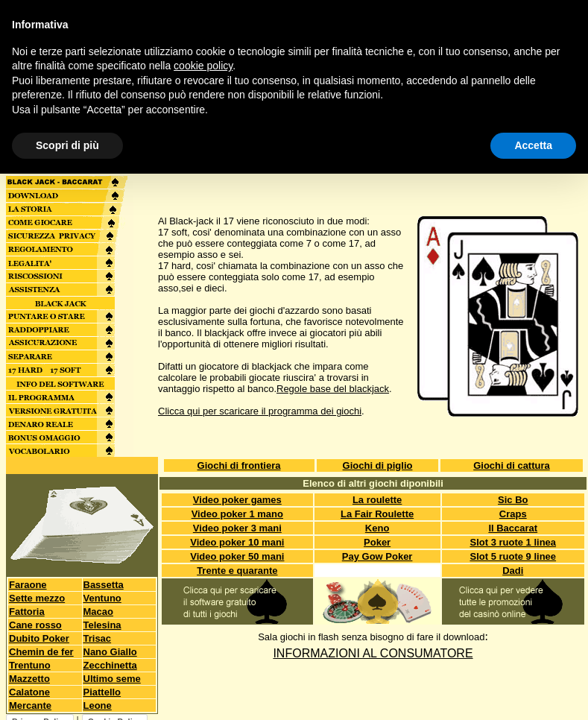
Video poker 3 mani (237, 528)
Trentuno (30, 665)
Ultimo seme (112, 679)
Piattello (102, 692)
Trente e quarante (237, 571)
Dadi (513, 571)
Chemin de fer (41, 652)
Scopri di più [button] (67, 145)
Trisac (98, 638)
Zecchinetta (110, 665)
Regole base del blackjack (333, 389)
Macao (98, 612)
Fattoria (27, 612)
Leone (98, 705)
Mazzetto (29, 679)
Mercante (30, 705)
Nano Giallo (110, 652)
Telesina (102, 625)
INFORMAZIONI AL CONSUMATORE (373, 653)
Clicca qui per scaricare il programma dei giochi (260, 411)
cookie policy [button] (203, 66)
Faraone (28, 585)
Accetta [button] (533, 145)
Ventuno (102, 598)
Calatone (29, 692)
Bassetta (104, 585)
